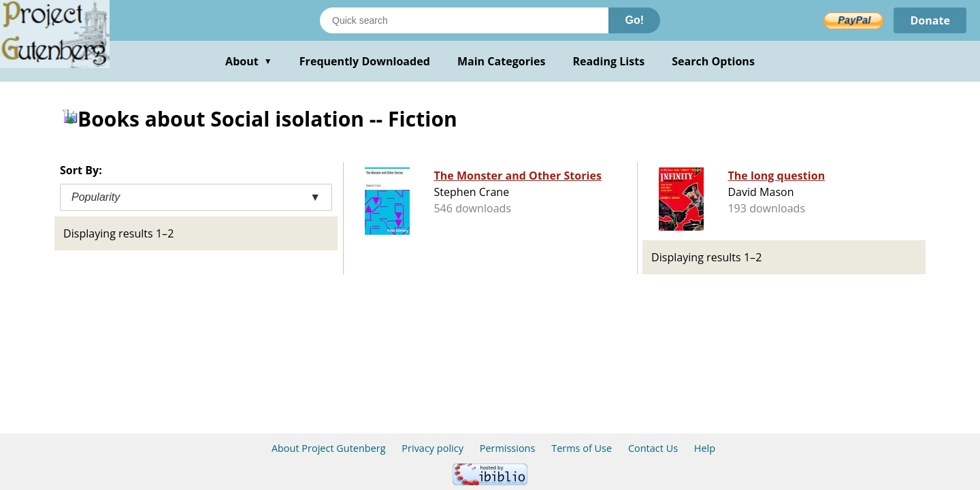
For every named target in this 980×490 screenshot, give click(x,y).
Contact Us (653, 448)
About (249, 61)
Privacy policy (432, 448)
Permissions (508, 448)
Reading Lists (609, 61)
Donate (930, 20)
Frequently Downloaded (365, 61)
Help (705, 448)
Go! (634, 20)
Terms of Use (582, 448)
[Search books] (464, 20)
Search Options (713, 61)
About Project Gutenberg (329, 448)
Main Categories (502, 61)
